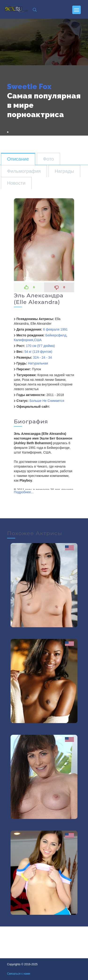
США (38, 340)
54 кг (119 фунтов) (38, 352)
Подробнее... (24, 492)
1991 (64, 329)
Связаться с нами (19, 974)
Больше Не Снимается (47, 401)
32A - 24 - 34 (42, 357)
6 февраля (51, 329)
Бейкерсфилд (56, 335)
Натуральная (38, 363)
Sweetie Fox (29, 86)
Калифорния (23, 340)
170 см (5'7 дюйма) (40, 346)
